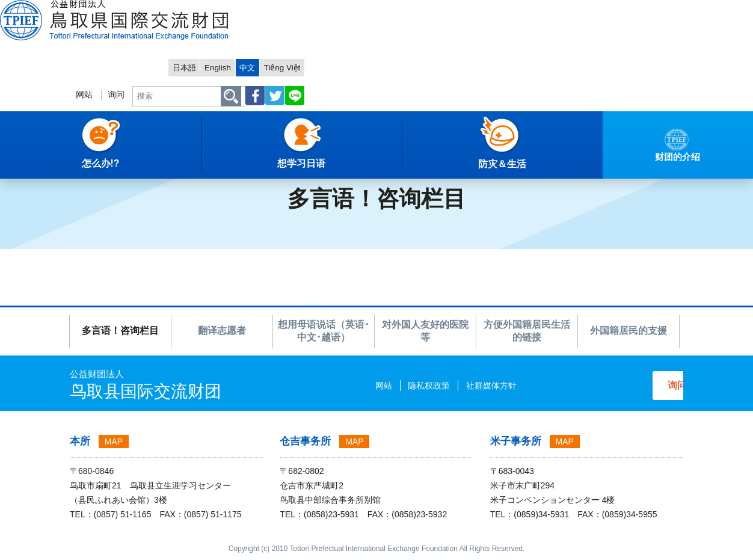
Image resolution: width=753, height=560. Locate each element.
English (587, 10)
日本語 (549, 10)
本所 (80, 441)
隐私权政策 (384, 386)
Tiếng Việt (659, 10)
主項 (17, 159)
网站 (437, 46)
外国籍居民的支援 (629, 331)
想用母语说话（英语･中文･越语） (324, 331)
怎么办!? (85, 159)
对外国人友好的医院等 (425, 331)
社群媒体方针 (446, 386)
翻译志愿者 (222, 331)
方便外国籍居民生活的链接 (527, 331)
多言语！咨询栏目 (120, 331)
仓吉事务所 (305, 441)
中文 (620, 10)
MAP (114, 442)
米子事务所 (516, 441)
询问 (471, 46)
